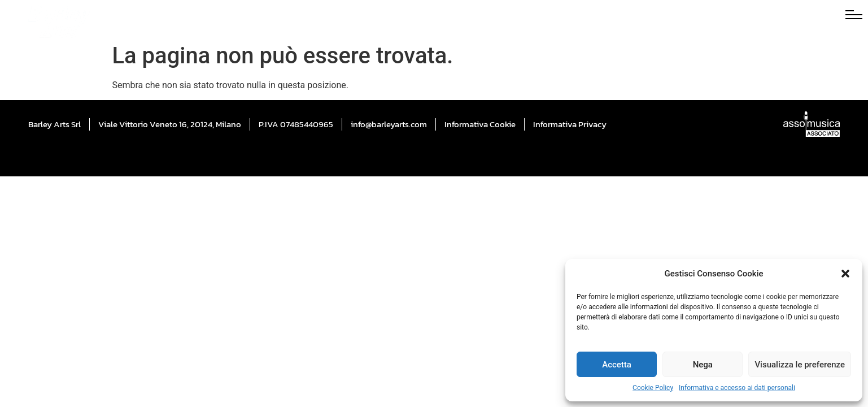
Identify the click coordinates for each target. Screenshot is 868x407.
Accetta (617, 365)
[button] (845, 274)
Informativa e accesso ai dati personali (737, 388)
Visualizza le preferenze (800, 365)
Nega (703, 365)
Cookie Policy (653, 388)
